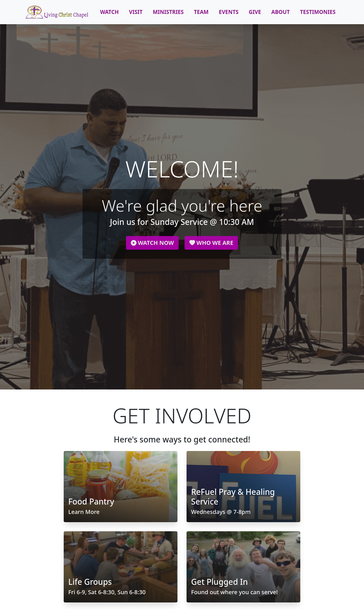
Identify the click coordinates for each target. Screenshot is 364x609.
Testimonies (318, 12)
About (281, 12)
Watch (109, 12)
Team (201, 12)
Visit (136, 12)
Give (255, 12)
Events (228, 12)
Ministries (168, 12)
